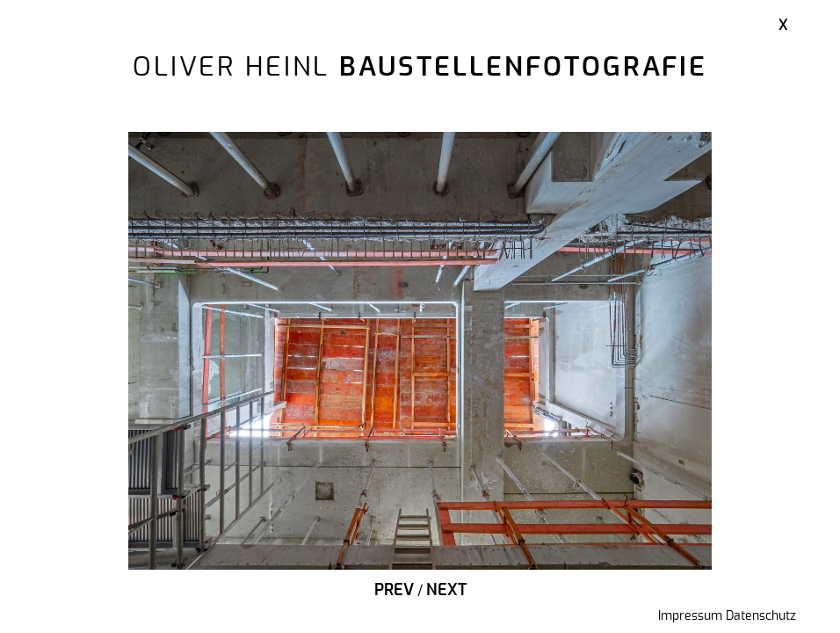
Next (446, 591)
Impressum (690, 616)
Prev (394, 591)
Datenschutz (761, 616)
